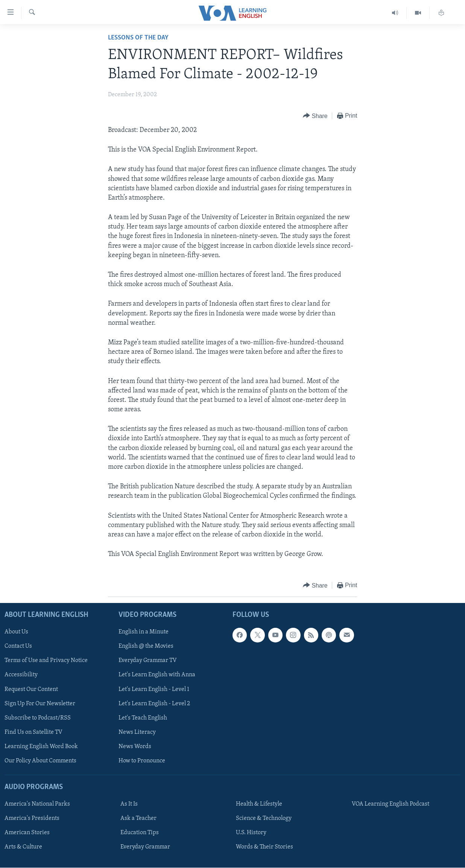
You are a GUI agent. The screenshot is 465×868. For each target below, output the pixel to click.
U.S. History (251, 833)
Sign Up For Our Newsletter (40, 704)
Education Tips (140, 833)
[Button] (315, 116)
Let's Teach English (143, 718)
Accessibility (21, 675)
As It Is (129, 804)
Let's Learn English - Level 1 (154, 689)
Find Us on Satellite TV (33, 732)
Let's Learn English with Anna (157, 675)
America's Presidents (32, 819)
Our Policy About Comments (40, 761)
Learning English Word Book (41, 747)
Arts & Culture (23, 847)
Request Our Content (31, 689)
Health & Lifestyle (259, 804)
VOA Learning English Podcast (391, 804)
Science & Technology (264, 819)
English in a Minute (144, 632)
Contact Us (18, 647)
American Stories (27, 833)
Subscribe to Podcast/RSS (38, 718)
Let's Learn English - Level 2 (154, 704)
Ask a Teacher (138, 819)
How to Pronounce (142, 761)
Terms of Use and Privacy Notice (46, 661)
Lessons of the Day (138, 38)
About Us (16, 632)
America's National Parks (37, 804)
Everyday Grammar (145, 847)
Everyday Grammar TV (148, 661)
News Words (135, 747)
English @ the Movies (146, 647)
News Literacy (137, 732)
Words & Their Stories (264, 847)
